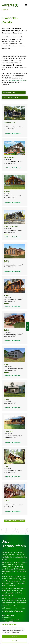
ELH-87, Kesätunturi (11, 226)
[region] (14, 633)
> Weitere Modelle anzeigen (15, 521)
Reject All (15, 641)
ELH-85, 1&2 (8, 432)
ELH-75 (6, 501)
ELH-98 (7, 296)
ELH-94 (7, 365)
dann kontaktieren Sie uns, (18, 80)
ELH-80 (7, 330)
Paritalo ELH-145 (10, 157)
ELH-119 (7, 192)
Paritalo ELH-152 (10, 123)
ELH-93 (7, 399)
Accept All (14, 636)
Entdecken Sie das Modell (12, 133)
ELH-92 (7, 261)
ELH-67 (7, 466)
